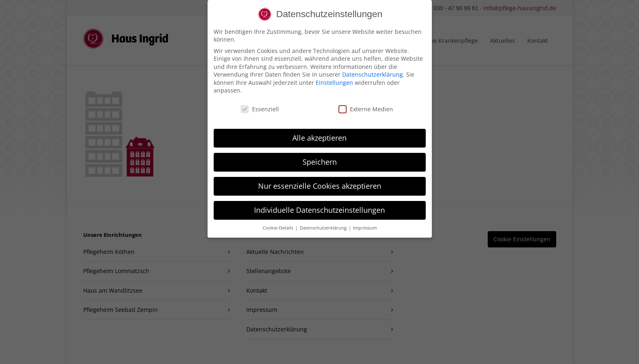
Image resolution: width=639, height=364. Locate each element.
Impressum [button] (365, 224)
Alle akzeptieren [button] (319, 134)
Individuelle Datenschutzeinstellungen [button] (319, 206)
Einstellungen (334, 78)
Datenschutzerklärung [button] (324, 224)
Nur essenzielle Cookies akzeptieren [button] (320, 182)
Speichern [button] (320, 158)
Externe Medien (366, 105)
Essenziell (260, 105)
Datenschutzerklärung (373, 71)
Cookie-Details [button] (279, 224)
